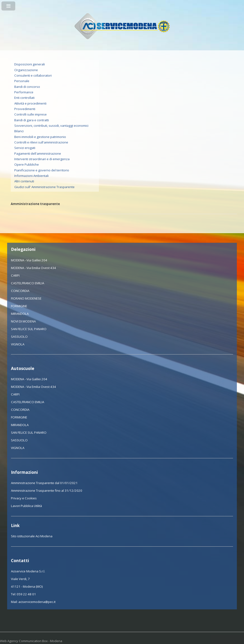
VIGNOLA (18, 344)
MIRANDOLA (20, 314)
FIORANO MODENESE (26, 298)
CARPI (15, 275)
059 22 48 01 (26, 594)
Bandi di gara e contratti (32, 120)
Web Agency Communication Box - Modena (31, 641)
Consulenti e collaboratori (33, 75)
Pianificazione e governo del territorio (42, 170)
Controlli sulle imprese (30, 114)
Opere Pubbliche (27, 164)
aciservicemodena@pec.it (37, 602)
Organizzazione (26, 70)
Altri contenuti (24, 181)
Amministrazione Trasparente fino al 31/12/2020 (47, 491)
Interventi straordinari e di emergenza (42, 159)
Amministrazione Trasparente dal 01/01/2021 (44, 483)
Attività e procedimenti (30, 103)
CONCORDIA (20, 291)
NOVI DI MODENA (23, 321)
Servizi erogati (25, 148)
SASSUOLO (19, 337)
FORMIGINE (19, 306)
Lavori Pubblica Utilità (26, 506)
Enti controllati (24, 98)
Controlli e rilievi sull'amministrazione (41, 142)
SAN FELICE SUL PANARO (29, 329)
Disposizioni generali (30, 64)
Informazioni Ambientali (31, 176)
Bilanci (19, 131)
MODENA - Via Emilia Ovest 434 (33, 268)
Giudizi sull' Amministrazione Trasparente (44, 187)
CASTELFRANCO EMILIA (28, 283)
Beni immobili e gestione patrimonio (40, 137)
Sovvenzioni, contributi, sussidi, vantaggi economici (51, 126)
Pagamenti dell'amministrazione (38, 153)
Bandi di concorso (27, 87)
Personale (22, 81)
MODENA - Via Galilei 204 (29, 260)
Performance (24, 92)
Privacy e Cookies (24, 498)
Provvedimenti (25, 109)
